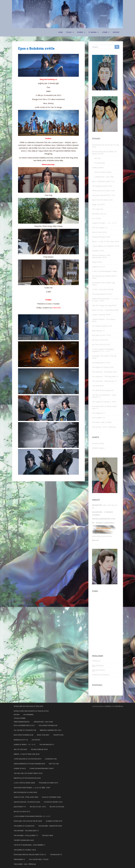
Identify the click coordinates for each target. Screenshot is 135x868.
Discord (95, 540)
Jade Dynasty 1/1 (99, 331)
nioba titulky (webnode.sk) (102, 536)
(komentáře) (99, 670)
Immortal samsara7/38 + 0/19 (104, 195)
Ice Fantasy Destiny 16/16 (102, 326)
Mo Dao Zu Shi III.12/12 (101, 344)
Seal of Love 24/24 (99, 232)
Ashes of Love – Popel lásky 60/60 (105, 310)
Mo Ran (98, 158)
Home (60, 32)
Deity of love (97, 262)
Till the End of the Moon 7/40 (103, 191)
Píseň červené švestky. (103, 172)
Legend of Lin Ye (98, 267)
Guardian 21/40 (98, 251)
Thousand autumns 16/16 (102, 294)
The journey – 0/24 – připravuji (104, 427)
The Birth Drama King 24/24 (103, 390)
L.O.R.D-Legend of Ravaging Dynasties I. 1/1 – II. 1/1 (103, 350)
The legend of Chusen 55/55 (103, 367)
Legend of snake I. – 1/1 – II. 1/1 (104, 223)
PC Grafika (93, 32)
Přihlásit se (96, 661)
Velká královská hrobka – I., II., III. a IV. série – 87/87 (105, 300)
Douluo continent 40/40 (101, 315)
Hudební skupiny (98, 448)
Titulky (69, 32)
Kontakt (116, 32)
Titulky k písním (98, 168)
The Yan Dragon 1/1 (100, 228)
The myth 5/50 (98, 209)
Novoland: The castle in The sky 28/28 (104, 357)
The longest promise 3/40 (102, 186)
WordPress (119, 706)
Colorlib (107, 706)
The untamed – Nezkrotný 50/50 (104, 372)
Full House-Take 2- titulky (102, 422)
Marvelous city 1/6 (99, 214)
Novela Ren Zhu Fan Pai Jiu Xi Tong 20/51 (105, 146)
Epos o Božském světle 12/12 (103, 181)
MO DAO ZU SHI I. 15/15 (101, 335)
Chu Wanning (100, 163)
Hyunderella (97, 512)
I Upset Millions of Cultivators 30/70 (106, 246)
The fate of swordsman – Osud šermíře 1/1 (104, 396)
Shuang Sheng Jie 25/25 (101, 237)
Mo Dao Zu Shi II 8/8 (100, 340)
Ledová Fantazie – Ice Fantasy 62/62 (104, 320)
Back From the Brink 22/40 (102, 200)
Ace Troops (96, 218)
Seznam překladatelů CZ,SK (104, 519)
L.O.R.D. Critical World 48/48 (103, 289)
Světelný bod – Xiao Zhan (104, 177)
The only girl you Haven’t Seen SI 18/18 (104, 277)
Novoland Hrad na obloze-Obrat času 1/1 (104, 407)
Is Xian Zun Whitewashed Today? (105, 271)
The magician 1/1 (99, 413)
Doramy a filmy (98, 443)
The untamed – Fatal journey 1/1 (105, 381)
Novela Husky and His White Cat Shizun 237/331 (104, 153)
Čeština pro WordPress (101, 675)
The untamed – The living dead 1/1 (105, 376)
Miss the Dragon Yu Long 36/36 (104, 305)
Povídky (80, 32)
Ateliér (105, 32)
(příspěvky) (98, 665)
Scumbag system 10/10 (101, 363)
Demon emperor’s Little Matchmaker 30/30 (101, 256)
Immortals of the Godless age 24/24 (103, 284)
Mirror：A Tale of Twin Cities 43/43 (105, 241)
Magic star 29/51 (98, 204)
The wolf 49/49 (98, 386)
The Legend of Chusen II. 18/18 (104, 402)
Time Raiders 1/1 (99, 418)
